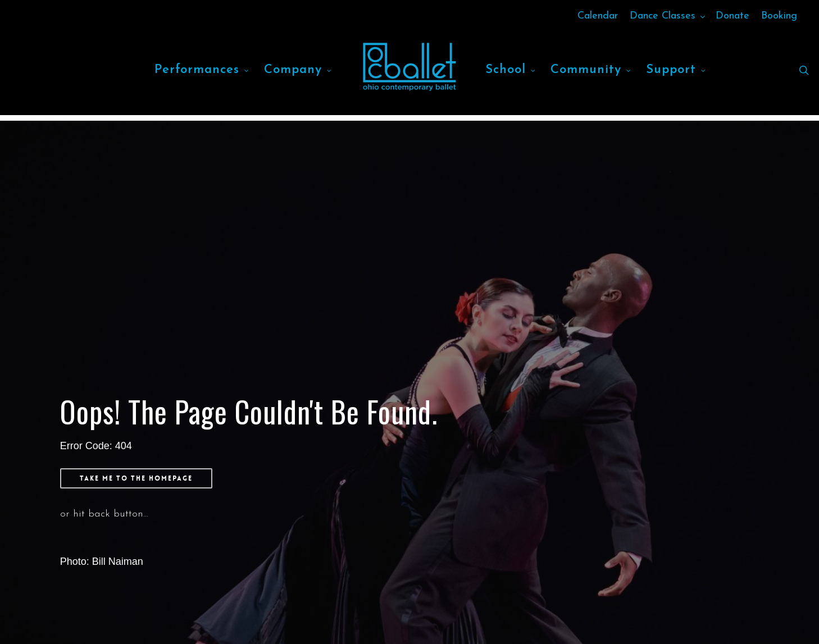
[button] (136, 478)
